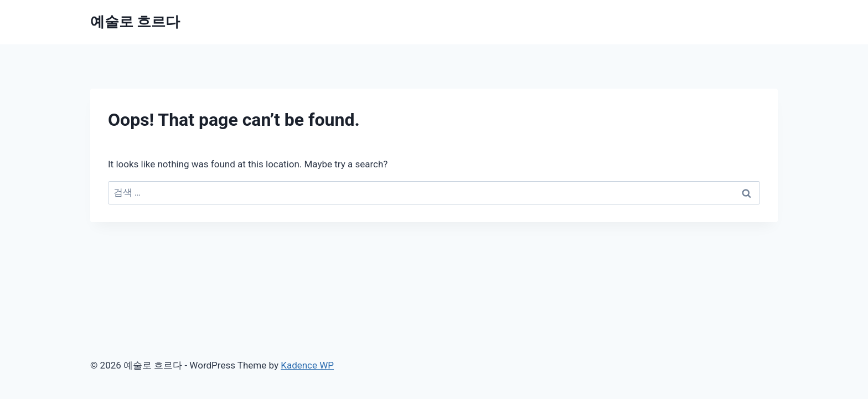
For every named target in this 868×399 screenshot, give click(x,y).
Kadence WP (307, 365)
